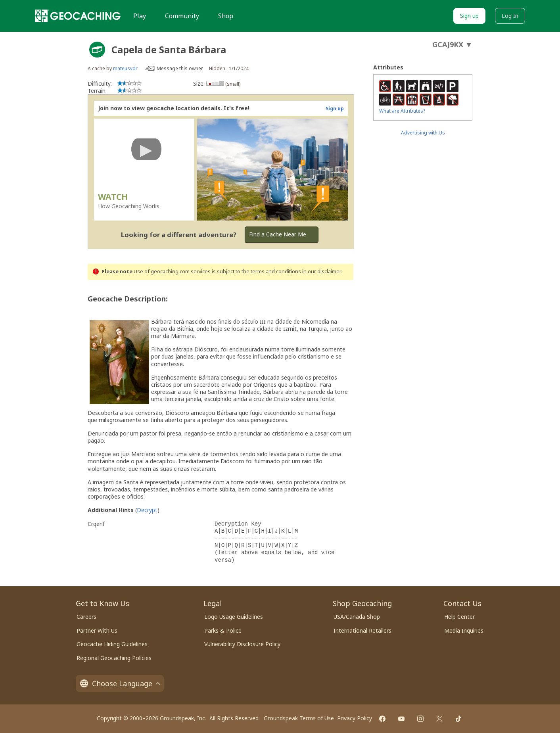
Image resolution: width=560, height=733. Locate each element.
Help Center (459, 617)
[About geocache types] (97, 50)
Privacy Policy (355, 718)
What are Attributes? (402, 111)
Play (140, 16)
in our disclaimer (321, 272)
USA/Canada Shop (357, 617)
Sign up (469, 16)
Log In (510, 16)
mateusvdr (125, 68)
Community (182, 16)
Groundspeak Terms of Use (299, 718)
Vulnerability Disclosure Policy (242, 644)
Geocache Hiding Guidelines (112, 644)
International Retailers (362, 630)
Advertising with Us (423, 133)
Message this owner (180, 68)
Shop (226, 16)
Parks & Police (223, 630)
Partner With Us (97, 630)
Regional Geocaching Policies (114, 658)
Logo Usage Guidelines (234, 617)
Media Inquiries (464, 630)
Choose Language (120, 683)
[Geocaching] (78, 16)
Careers (86, 617)
